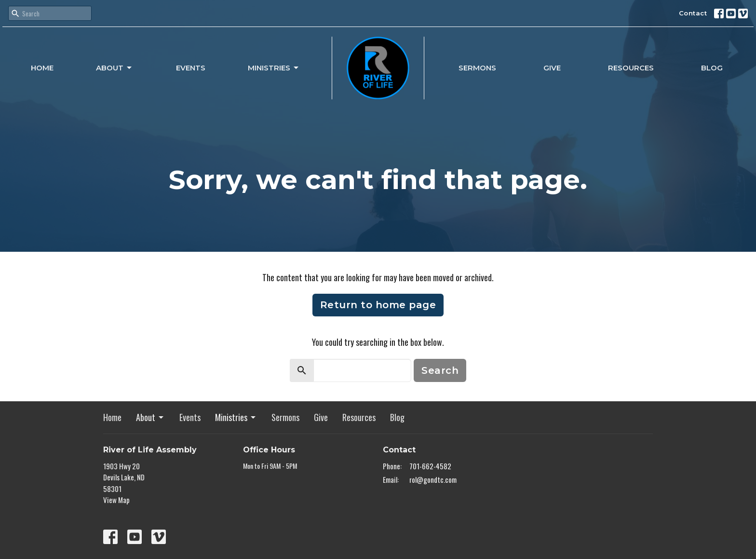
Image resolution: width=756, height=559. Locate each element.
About (115, 68)
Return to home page (378, 305)
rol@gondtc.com (433, 479)
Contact (693, 13)
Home (42, 68)
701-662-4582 (430, 466)
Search (440, 370)
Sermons (477, 68)
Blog (712, 68)
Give (552, 68)
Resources (631, 68)
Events (191, 68)
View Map (116, 500)
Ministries (274, 68)
